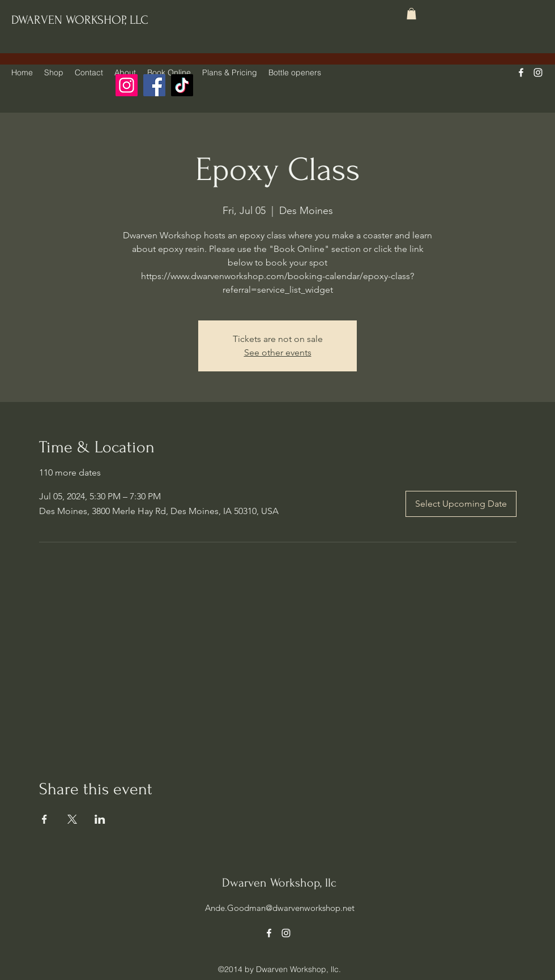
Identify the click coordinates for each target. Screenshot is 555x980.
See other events (278, 352)
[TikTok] (182, 85)
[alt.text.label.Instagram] (538, 72)
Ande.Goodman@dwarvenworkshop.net (280, 908)
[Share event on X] (72, 819)
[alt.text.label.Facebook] (521, 72)
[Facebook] (154, 85)
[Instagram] (127, 85)
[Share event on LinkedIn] (100, 819)
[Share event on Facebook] (44, 819)
